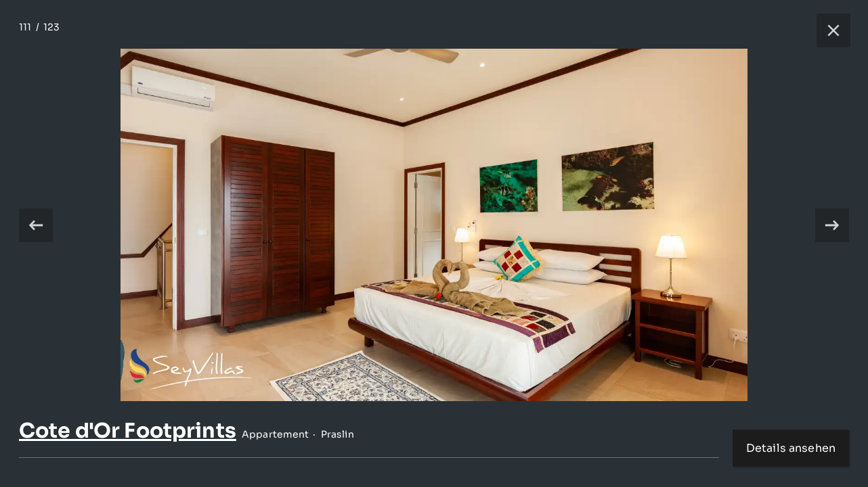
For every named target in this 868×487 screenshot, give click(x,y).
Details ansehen (791, 448)
